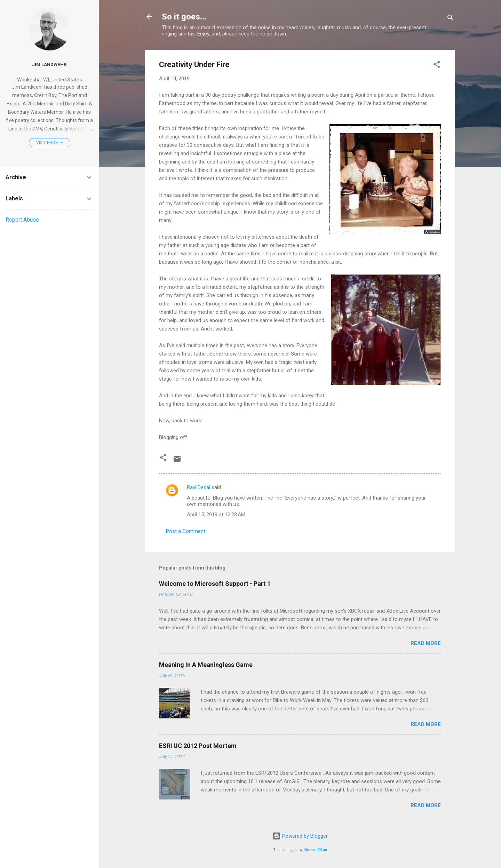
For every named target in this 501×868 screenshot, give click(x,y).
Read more (426, 643)
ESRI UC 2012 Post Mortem (198, 746)
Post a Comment (186, 531)
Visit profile (50, 143)
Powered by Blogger (300, 836)
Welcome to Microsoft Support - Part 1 (215, 584)
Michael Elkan (315, 850)
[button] (437, 66)
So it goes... (184, 17)
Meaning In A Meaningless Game (206, 665)
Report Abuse (22, 220)
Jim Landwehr (49, 64)
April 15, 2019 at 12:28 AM (216, 515)
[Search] (451, 19)
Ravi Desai (198, 487)
